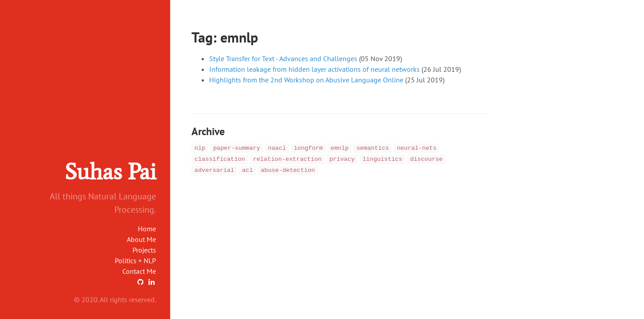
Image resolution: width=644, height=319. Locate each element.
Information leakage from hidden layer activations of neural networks (314, 69)
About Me (141, 239)
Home (147, 229)
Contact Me (139, 271)
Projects (144, 250)
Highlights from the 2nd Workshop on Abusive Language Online (306, 80)
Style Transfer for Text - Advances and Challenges (283, 58)
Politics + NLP (135, 261)
